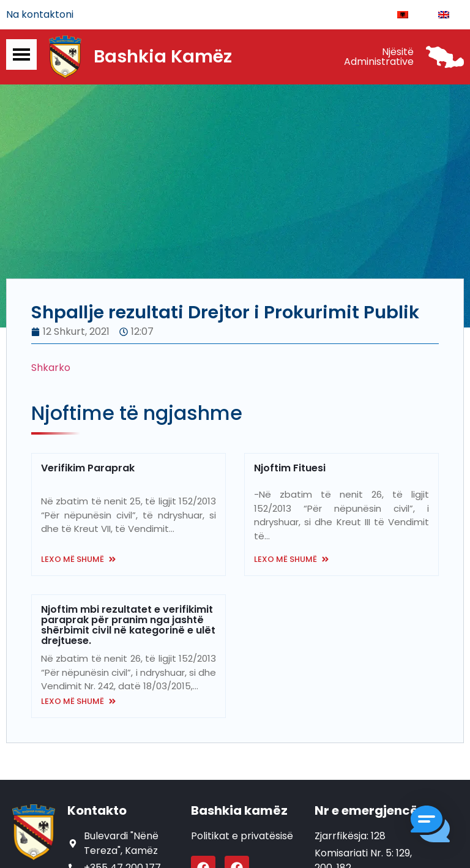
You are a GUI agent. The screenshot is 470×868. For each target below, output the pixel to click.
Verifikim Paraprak (88, 468)
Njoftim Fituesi (290, 468)
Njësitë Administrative (379, 57)
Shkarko (51, 368)
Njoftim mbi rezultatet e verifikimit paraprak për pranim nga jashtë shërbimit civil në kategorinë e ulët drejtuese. (128, 626)
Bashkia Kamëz (163, 57)
